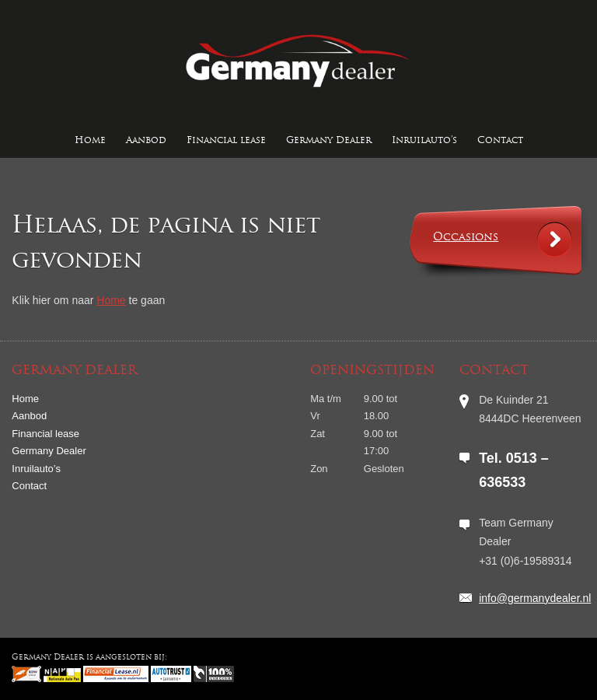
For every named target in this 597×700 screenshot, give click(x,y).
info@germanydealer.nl (535, 598)
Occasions (466, 238)
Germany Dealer (329, 141)
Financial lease (226, 141)
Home (90, 141)
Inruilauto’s (424, 141)
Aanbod (146, 141)
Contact (500, 141)
